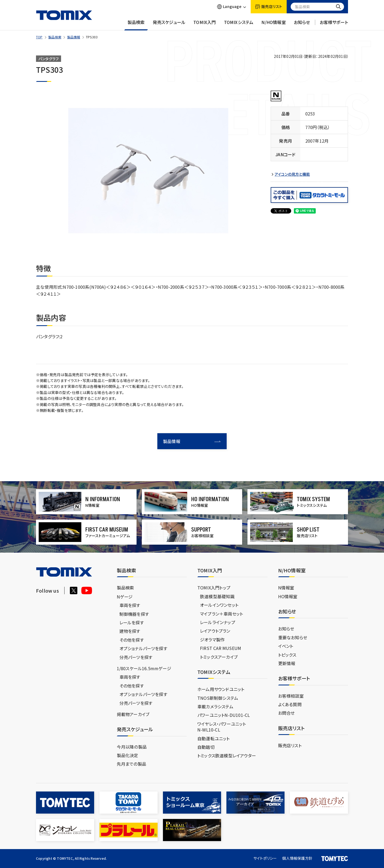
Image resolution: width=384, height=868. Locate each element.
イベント (286, 646)
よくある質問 (290, 704)
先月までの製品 (131, 764)
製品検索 (136, 25)
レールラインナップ (218, 622)
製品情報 (74, 37)
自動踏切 (206, 747)
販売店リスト (290, 745)
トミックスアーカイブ (219, 657)
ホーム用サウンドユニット (221, 689)
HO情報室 (288, 596)
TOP (39, 37)
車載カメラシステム (215, 706)
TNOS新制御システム (218, 698)
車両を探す (130, 605)
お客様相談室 (291, 696)
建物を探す (130, 631)
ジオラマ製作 (212, 640)
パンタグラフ (49, 59)
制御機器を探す (134, 614)
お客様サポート (334, 25)
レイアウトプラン (215, 631)
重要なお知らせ (293, 637)
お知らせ (302, 25)
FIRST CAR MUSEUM (221, 648)
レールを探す (132, 622)
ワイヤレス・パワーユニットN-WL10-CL (222, 727)
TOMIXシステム (239, 25)
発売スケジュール (169, 25)
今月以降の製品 (132, 747)
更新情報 (287, 663)
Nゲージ (125, 597)
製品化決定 (128, 755)
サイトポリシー (265, 858)
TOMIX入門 (205, 25)
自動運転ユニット (214, 738)
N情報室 (286, 588)
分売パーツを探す (136, 657)
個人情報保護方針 (297, 858)
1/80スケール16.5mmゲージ (144, 668)
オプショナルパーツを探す (143, 648)
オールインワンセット (219, 605)
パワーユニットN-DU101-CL (224, 715)
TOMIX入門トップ (214, 588)
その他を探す (132, 640)
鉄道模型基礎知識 (217, 596)
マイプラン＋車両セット (221, 614)
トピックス (287, 655)
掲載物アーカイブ (133, 714)
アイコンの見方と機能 (292, 174)
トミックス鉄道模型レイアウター (227, 756)
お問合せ (287, 713)
